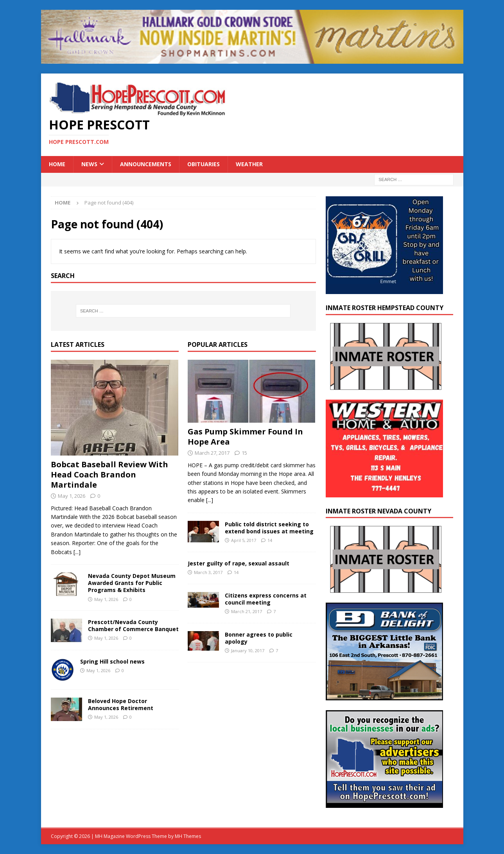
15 (244, 453)
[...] (77, 552)
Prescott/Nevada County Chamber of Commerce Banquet (133, 625)
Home (57, 164)
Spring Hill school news (112, 661)
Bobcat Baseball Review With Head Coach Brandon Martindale (109, 475)
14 (270, 540)
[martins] (252, 59)
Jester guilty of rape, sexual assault (239, 563)
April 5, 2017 (244, 540)
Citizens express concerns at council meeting (266, 599)
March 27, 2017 (212, 453)
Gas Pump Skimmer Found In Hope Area (245, 437)
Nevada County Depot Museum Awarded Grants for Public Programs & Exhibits (132, 583)
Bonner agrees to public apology (259, 638)
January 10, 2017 (248, 650)
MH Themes (188, 836)
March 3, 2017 (208, 572)
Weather (249, 164)
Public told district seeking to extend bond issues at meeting (269, 528)
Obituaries (204, 164)
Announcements (146, 164)
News (89, 164)
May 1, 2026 (72, 496)
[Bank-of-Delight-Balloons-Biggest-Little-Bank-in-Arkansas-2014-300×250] (384, 696)
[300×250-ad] (384, 803)
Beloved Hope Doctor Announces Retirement (121, 704)
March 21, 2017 (247, 611)
